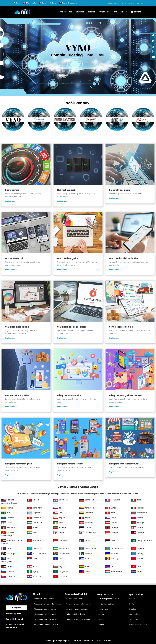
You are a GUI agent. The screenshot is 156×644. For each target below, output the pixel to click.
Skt (116, 12)
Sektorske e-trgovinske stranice (78, 604)
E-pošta (133, 609)
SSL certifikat (135, 614)
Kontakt (139, 3)
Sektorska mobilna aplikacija (77, 609)
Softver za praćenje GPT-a (108, 599)
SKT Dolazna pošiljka (106, 604)
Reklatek (91, 12)
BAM (26, 3)
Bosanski (43, 3)
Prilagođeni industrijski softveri (46, 619)
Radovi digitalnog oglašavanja (78, 619)
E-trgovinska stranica (138, 624)
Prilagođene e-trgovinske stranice (47, 604)
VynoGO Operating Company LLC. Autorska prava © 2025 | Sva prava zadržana (78, 641)
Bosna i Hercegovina (68, 3)
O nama (124, 3)
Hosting (132, 604)
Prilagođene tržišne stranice (45, 614)
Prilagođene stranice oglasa (45, 609)
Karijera (131, 3)
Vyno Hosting (66, 12)
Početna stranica (113, 3)
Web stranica (135, 619)
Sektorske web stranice (75, 599)
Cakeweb (80, 12)
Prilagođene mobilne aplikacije (46, 624)
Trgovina (136, 12)
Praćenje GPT (105, 12)
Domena (133, 599)
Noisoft (124, 12)
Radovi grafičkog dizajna (76, 614)
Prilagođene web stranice (44, 599)
